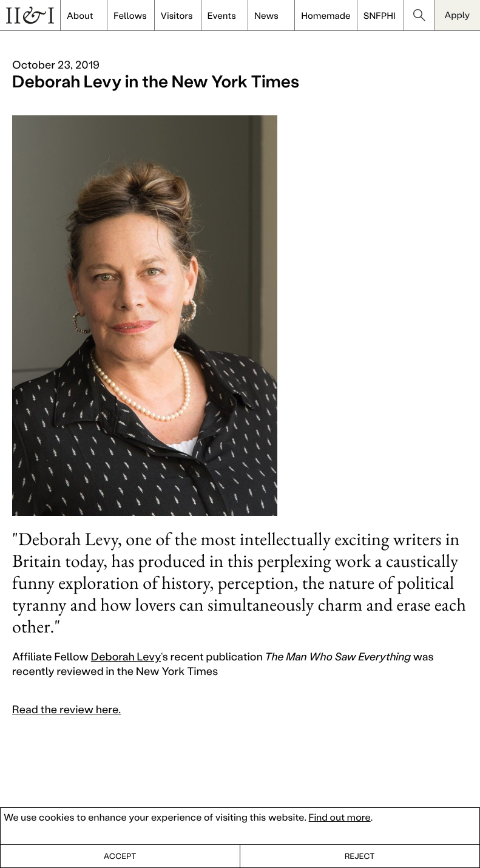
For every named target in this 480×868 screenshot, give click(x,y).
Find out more (340, 817)
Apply (458, 15)
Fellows (130, 15)
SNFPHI (380, 15)
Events (222, 15)
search (419, 15)
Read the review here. (66, 709)
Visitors (177, 15)
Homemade (326, 15)
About (80, 15)
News (266, 15)
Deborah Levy (126, 656)
